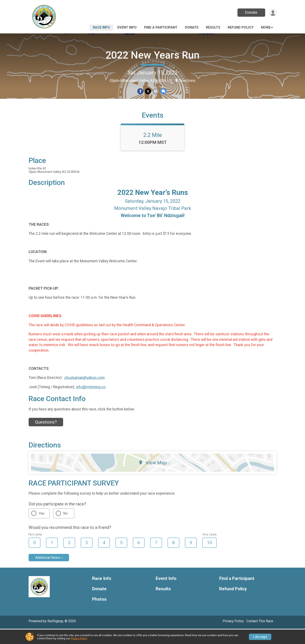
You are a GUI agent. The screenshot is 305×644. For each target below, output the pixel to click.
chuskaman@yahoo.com (84, 393)
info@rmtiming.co (91, 402)
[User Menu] (272, 13)
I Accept (260, 637)
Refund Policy (241, 27)
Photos (99, 614)
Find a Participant (161, 27)
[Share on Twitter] (148, 92)
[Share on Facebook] (141, 92)
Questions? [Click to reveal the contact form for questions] (46, 437)
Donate (251, 12)
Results (213, 27)
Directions (187, 81)
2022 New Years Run (152, 55)
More (266, 27)
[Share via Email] (155, 92)
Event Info (127, 27)
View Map (153, 478)
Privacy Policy (79, 638)
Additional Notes (48, 573)
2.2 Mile (153, 150)
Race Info (101, 27)
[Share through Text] (163, 92)
